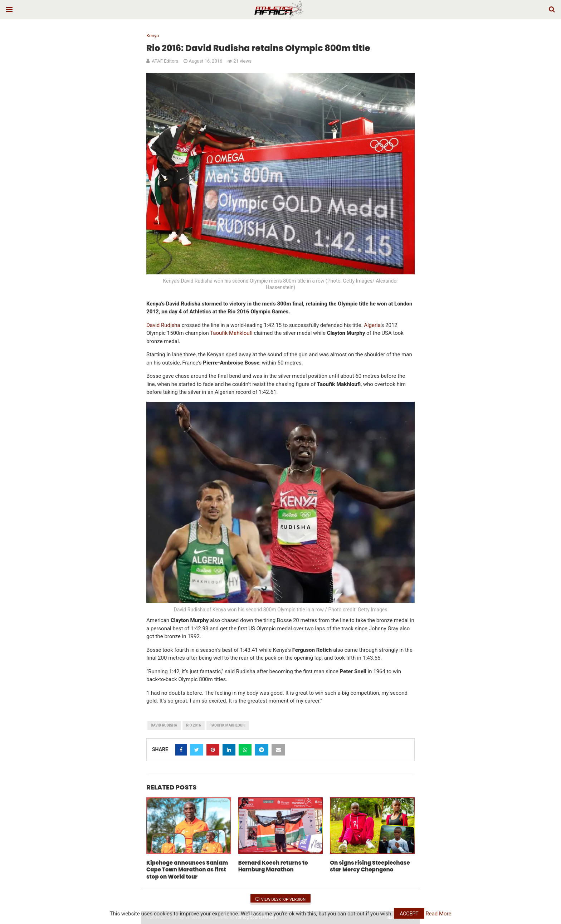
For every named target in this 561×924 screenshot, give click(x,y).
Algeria (372, 325)
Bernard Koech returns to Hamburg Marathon (273, 866)
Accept (409, 914)
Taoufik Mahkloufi (231, 333)
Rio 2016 (194, 725)
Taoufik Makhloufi (228, 725)
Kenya (153, 36)
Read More (438, 914)
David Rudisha (163, 325)
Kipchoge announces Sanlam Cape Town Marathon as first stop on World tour (187, 870)
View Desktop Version (280, 899)
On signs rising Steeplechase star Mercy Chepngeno (370, 866)
